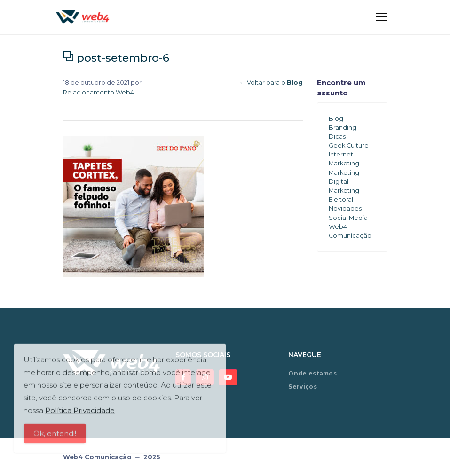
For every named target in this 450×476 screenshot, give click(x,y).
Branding (343, 128)
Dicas (337, 137)
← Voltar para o (271, 82)
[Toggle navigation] (381, 17)
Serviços (302, 386)
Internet (341, 154)
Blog (336, 119)
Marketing (344, 163)
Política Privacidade (80, 414)
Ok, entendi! (55, 437)
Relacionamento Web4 (99, 92)
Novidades (345, 208)
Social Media (348, 218)
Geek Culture (349, 145)
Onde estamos (312, 373)
